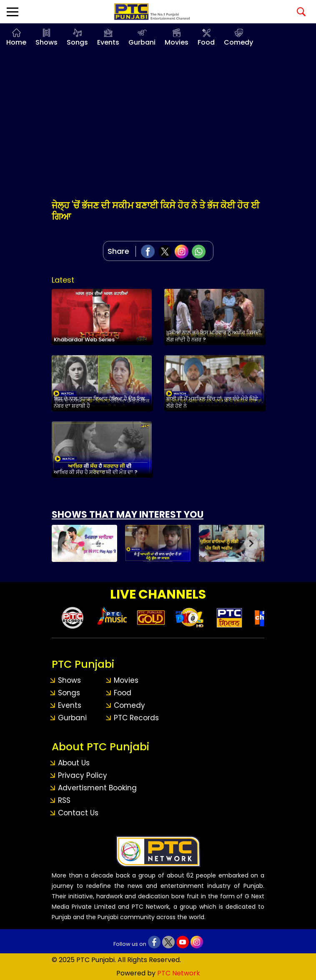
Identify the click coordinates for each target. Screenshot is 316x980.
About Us (74, 763)
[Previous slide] (65, 543)
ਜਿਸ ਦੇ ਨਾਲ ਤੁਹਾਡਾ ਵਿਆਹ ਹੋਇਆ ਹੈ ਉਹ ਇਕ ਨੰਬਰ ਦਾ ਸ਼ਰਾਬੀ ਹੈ (99, 402)
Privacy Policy (83, 775)
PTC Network (179, 973)
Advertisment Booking (97, 788)
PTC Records (136, 718)
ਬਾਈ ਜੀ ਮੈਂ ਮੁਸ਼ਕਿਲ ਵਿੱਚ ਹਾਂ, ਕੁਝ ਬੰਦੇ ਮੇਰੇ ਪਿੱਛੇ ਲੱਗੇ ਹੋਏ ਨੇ (212, 402)
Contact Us (78, 813)
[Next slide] (251, 543)
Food (206, 42)
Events (108, 42)
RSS (64, 800)
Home (16, 42)
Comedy (238, 42)
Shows (46, 42)
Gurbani (142, 42)
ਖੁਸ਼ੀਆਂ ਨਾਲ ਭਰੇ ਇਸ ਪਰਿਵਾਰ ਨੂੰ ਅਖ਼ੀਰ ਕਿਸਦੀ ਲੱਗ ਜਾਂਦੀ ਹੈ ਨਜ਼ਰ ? (214, 336)
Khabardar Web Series (84, 340)
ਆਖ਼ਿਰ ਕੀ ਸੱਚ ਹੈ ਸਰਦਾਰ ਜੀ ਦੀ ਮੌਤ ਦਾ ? (96, 472)
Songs (77, 42)
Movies (177, 42)
